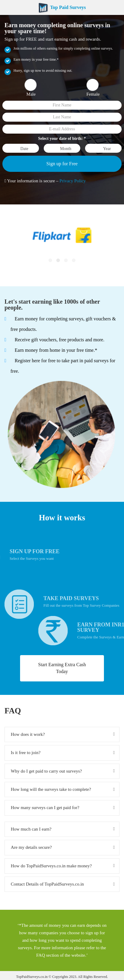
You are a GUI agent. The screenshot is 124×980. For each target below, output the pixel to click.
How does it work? (28, 734)
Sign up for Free (62, 164)
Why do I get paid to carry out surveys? (46, 771)
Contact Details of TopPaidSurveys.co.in (47, 884)
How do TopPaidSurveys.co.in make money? (51, 866)
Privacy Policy (72, 181)
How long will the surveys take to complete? (51, 789)
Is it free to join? (26, 753)
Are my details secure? (31, 847)
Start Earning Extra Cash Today (62, 668)
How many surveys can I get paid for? (45, 808)
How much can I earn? (31, 829)
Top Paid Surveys (62, 7)
